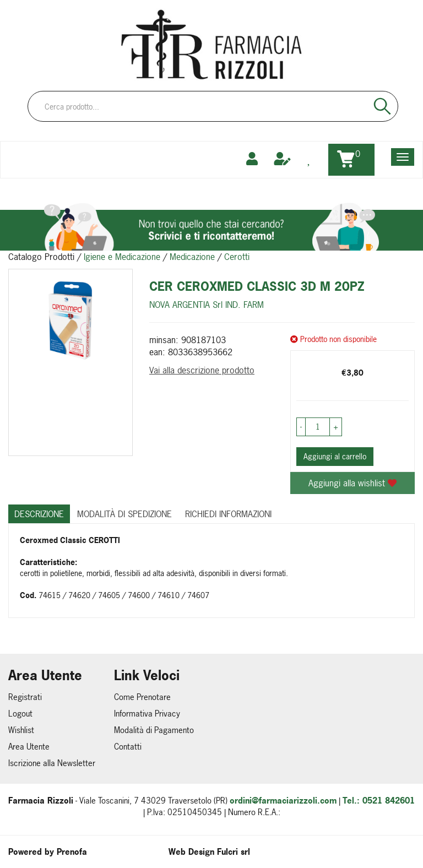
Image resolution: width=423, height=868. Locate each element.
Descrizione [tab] (39, 514)
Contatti (128, 747)
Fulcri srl (234, 852)
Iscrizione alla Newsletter (52, 763)
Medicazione (192, 257)
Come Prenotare (142, 697)
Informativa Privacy (147, 714)
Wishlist (21, 730)
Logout (20, 714)
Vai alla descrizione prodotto (202, 370)
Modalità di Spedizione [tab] (124, 514)
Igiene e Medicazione (122, 257)
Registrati (25, 697)
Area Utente (29, 747)
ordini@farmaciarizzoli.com (283, 801)
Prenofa (72, 852)
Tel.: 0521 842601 (379, 801)
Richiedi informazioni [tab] (228, 514)
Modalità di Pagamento (154, 730)
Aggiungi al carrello (335, 456)
